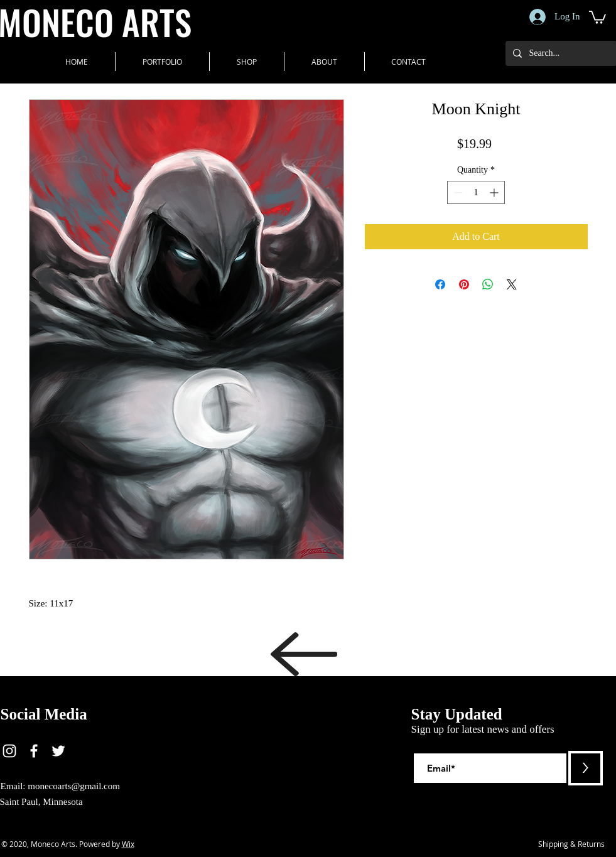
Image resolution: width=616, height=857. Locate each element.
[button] (597, 17)
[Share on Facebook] (440, 284)
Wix (128, 844)
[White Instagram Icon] (9, 751)
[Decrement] (457, 192)
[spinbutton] (476, 192)
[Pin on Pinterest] (464, 284)
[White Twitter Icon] (58, 751)
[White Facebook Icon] (34, 751)
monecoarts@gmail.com (74, 786)
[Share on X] (512, 284)
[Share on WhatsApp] (488, 284)
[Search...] (560, 53)
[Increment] (495, 192)
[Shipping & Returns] (571, 844)
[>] (586, 768)
